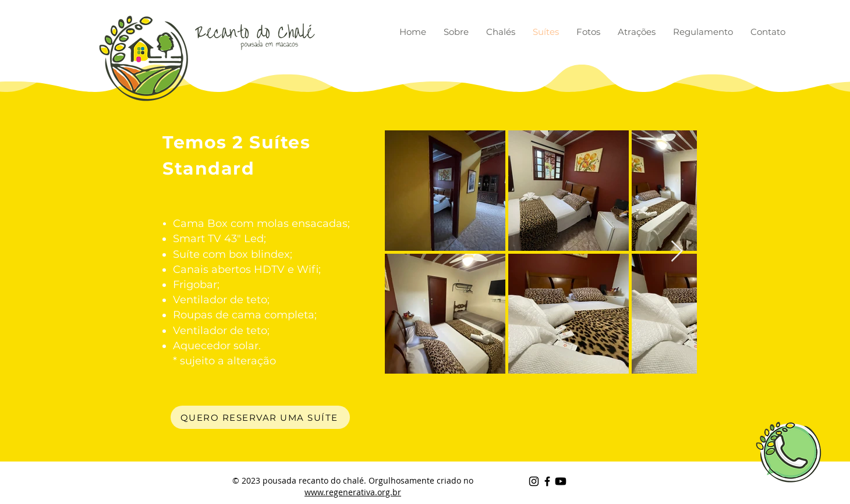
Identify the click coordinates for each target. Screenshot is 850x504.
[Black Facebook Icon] (547, 481)
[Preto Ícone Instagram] (534, 481)
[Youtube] (561, 481)
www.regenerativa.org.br (353, 492)
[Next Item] (677, 252)
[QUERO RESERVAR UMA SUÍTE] (260, 417)
